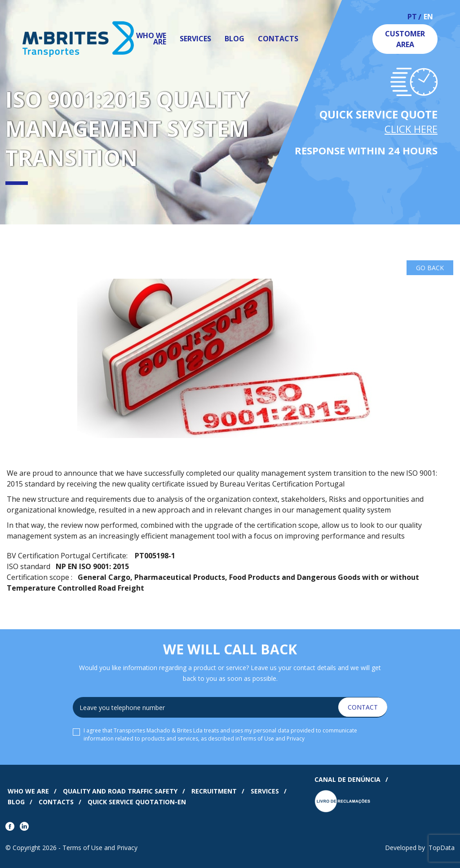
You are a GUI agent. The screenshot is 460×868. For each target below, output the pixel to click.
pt (412, 17)
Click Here (411, 129)
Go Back (430, 268)
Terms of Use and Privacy (272, 739)
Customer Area (405, 39)
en (428, 17)
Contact (363, 707)
